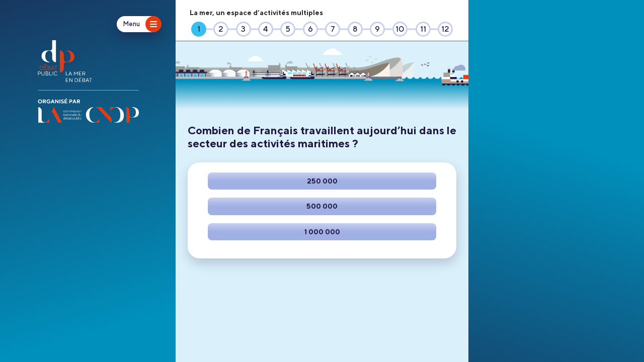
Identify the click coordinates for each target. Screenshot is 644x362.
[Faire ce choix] (322, 181)
